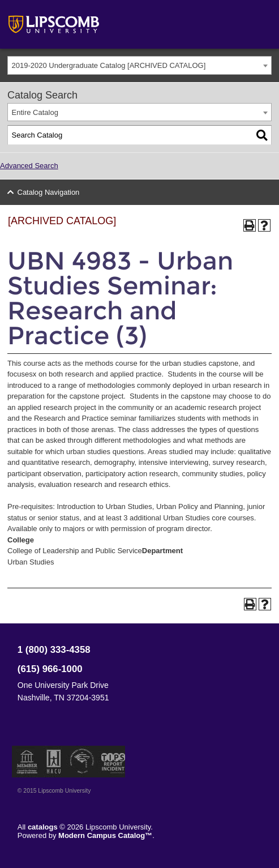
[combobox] (139, 65)
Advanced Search (29, 166)
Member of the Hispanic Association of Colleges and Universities (54, 762)
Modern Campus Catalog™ (105, 835)
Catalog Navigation (49, 192)
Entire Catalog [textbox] (35, 112)
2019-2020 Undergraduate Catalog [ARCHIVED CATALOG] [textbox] (109, 65)
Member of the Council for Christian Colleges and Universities (27, 762)
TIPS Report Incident (112, 762)
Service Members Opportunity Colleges (82, 762)
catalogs (43, 827)
